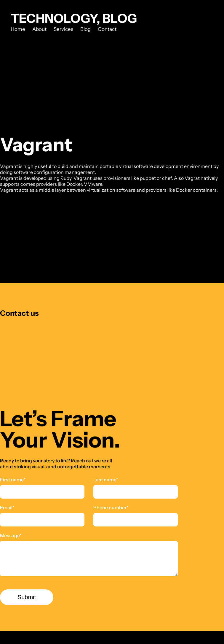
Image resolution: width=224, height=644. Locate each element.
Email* (7, 507)
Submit (27, 597)
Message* (11, 535)
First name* (13, 480)
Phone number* (111, 507)
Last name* (106, 480)
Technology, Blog (74, 18)
